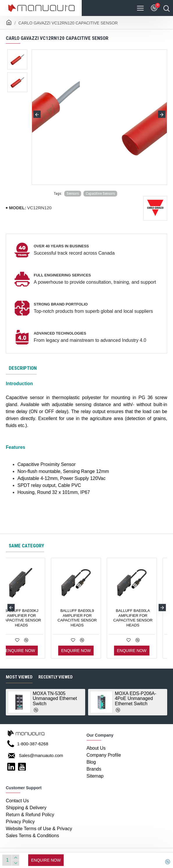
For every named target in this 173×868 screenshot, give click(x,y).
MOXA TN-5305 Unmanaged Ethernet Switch (55, 699)
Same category (26, 546)
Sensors (73, 193)
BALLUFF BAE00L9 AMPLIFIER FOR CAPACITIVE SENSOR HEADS (143, 618)
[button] (37, 114)
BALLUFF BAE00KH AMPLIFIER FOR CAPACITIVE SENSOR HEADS (32, 618)
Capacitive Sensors (100, 193)
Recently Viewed (56, 677)
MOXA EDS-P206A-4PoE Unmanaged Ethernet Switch (135, 699)
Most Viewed (19, 677)
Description (23, 368)
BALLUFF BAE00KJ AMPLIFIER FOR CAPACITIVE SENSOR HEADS (88, 618)
